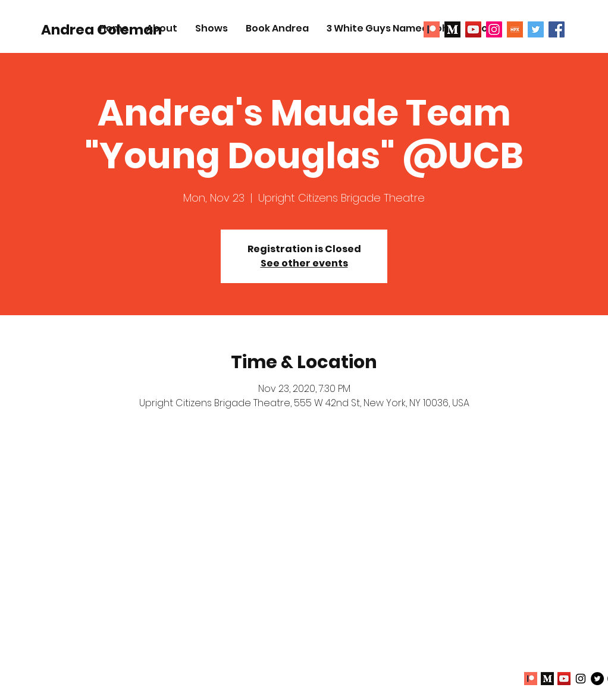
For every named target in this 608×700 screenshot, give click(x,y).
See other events (304, 263)
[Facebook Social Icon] (557, 29)
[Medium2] (452, 29)
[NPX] (515, 29)
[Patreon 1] (432, 29)
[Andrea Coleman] (101, 30)
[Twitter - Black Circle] (597, 679)
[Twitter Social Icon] (536, 29)
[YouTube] (473, 29)
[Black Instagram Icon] (581, 679)
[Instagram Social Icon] (494, 29)
